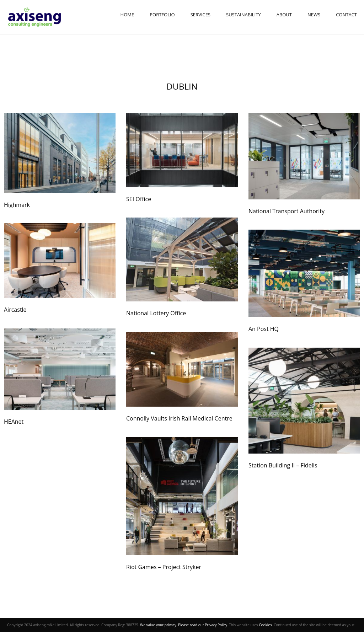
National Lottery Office (156, 313)
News (314, 15)
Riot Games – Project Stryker (164, 567)
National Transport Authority (287, 211)
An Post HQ (264, 329)
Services (200, 15)
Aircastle (15, 310)
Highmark (17, 205)
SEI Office (139, 199)
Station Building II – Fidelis (283, 465)
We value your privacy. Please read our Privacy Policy (184, 625)
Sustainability (243, 15)
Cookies (265, 625)
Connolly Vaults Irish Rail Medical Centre (179, 418)
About (284, 15)
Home (127, 15)
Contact (346, 15)
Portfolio (162, 15)
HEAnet (14, 422)
